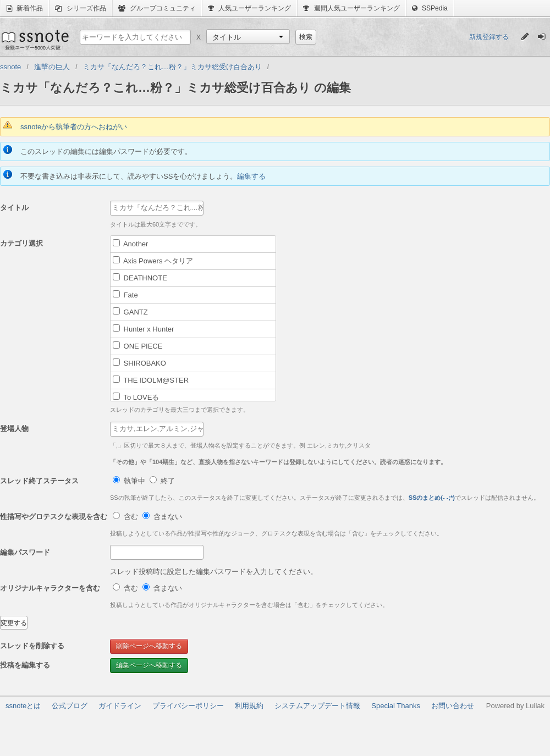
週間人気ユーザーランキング (351, 8)
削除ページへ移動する (149, 646)
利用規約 (249, 706)
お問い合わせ (453, 706)
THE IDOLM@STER (151, 380)
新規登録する (489, 37)
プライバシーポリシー (188, 706)
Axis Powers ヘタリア (153, 261)
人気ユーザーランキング (249, 8)
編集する (251, 176)
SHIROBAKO (139, 363)
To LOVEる (136, 397)
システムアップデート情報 (317, 706)
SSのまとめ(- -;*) (432, 498)
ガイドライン (120, 706)
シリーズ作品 (80, 8)
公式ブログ (70, 706)
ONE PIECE (137, 346)
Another (130, 244)
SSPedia (430, 8)
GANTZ (130, 312)
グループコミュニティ (157, 8)
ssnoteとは (23, 706)
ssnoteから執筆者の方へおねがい (74, 127)
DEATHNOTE (140, 278)
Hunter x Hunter (143, 329)
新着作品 (25, 8)
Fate (125, 295)
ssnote (34, 40)
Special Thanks (396, 706)
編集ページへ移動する (149, 665)
